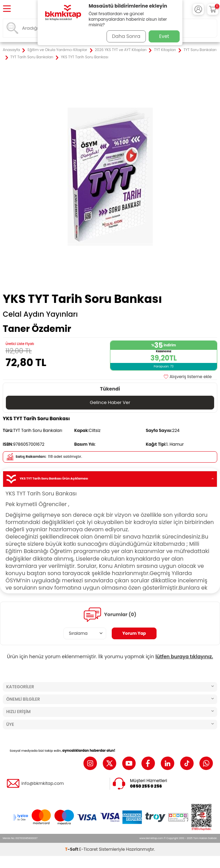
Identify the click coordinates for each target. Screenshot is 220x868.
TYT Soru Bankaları (200, 50)
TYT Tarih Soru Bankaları (32, 57)
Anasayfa (11, 50)
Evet (164, 36)
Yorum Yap (134, 633)
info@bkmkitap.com (43, 783)
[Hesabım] (198, 9)
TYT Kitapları (165, 50)
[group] (110, 177)
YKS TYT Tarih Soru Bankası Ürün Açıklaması (110, 479)
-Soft (72, 849)
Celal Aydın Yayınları (40, 314)
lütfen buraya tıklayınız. (184, 657)
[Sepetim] (213, 9)
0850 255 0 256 (146, 786)
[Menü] (7, 9)
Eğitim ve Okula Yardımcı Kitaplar (57, 50)
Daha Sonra (126, 36)
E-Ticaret (89, 849)
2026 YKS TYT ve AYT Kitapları (121, 50)
